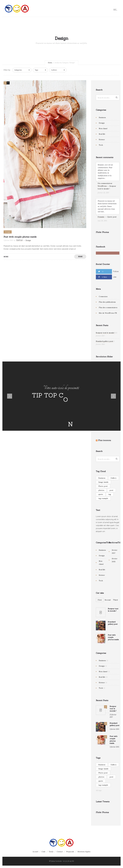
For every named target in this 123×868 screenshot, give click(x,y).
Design (102, 123)
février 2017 (115, 552)
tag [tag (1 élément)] (110, 494)
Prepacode (70, 852)
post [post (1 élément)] (111, 490)
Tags (36, 70)
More (6, 257)
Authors (54, 70)
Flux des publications (107, 302)
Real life (102, 134)
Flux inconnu (105, 440)
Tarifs (51, 852)
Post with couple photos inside (20, 237)
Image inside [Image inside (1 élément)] (103, 482)
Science (102, 139)
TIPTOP (19, 240)
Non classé (103, 128)
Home (50, 63)
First (100, 600)
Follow (116, 271)
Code (43, 852)
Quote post (112, 217)
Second (108, 600)
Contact (60, 852)
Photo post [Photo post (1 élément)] (103, 486)
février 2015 (115, 560)
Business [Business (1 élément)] (102, 478)
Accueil (35, 852)
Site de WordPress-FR (108, 313)
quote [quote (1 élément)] (101, 494)
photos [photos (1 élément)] (101, 490)
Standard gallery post (105, 341)
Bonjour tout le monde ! (105, 333)
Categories (18, 70)
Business (102, 117)
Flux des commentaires (108, 307)
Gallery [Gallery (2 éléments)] (114, 478)
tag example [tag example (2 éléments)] (103, 498)
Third (115, 600)
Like (115, 277)
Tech (101, 145)
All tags (99, 790)
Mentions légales (84, 852)
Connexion (103, 296)
